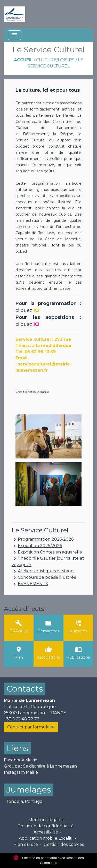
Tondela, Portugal (25, 801)
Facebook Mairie (21, 760)
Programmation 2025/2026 (43, 540)
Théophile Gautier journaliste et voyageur (48, 561)
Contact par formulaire (31, 727)
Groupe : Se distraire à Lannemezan (40, 766)
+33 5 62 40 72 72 (22, 719)
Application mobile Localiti (46, 838)
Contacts (25, 689)
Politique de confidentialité (46, 826)
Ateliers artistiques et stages (43, 571)
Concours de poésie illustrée (44, 578)
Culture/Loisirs (55, 60)
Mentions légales (46, 820)
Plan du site (26, 844)
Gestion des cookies (64, 844)
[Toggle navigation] (14, 35)
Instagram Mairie (21, 772)
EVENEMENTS (30, 584)
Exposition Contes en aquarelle (47, 552)
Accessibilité (46, 832)
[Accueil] (15, 14)
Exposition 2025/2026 (37, 546)
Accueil (23, 60)
